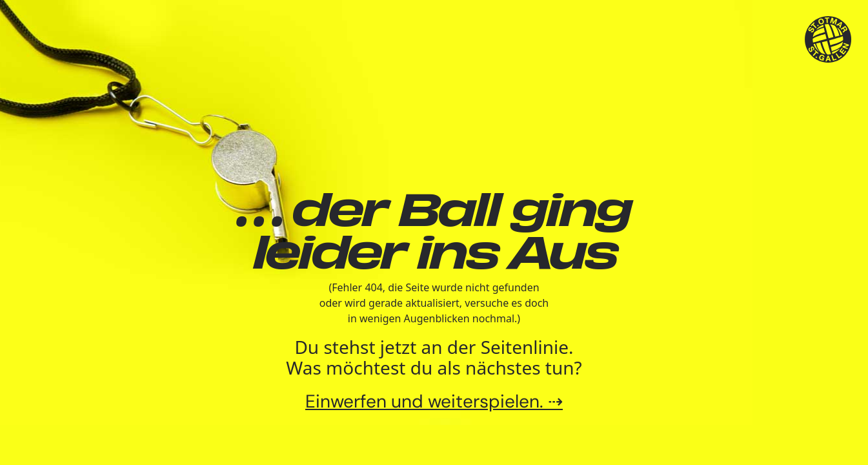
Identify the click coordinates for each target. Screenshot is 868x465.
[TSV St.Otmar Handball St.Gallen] (828, 40)
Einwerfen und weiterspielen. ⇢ (434, 401)
